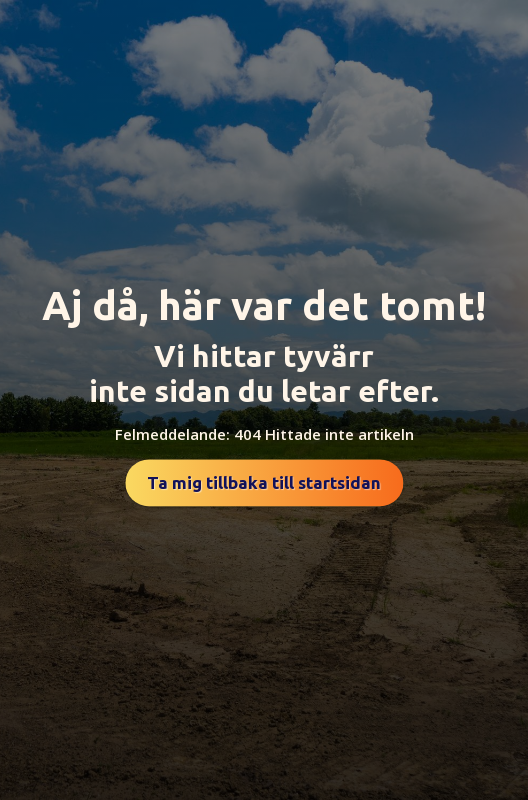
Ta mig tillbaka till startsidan (264, 482)
